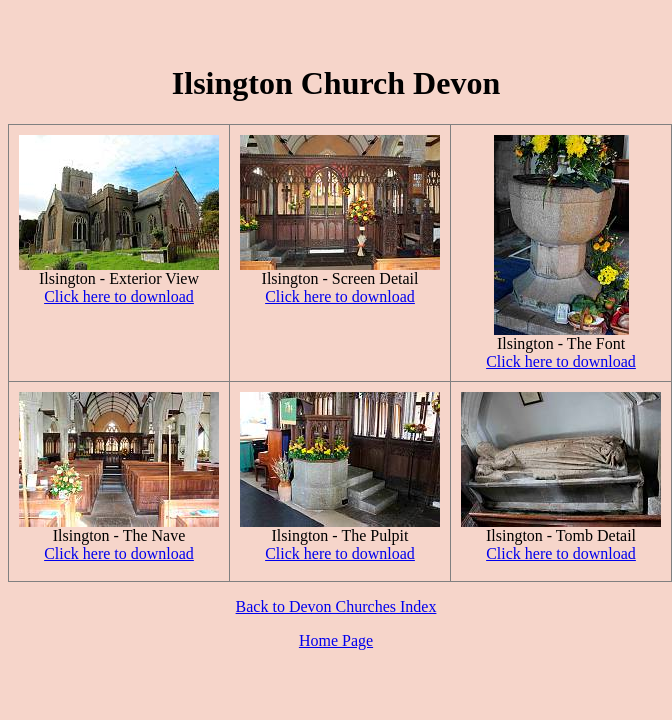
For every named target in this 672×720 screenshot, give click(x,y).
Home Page (336, 640)
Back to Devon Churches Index (336, 606)
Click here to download (119, 296)
